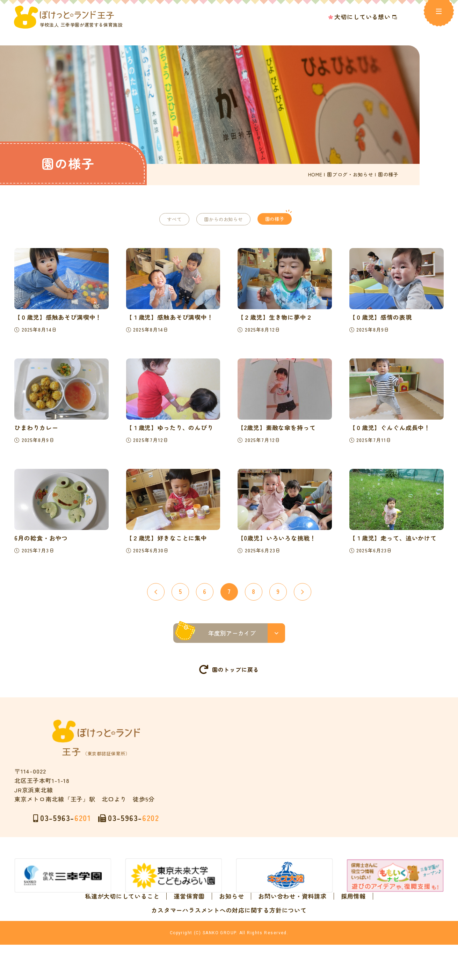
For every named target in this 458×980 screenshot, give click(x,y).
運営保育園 (189, 910)
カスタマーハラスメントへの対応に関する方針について (229, 924)
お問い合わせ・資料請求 (292, 910)
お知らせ (231, 910)
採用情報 (353, 910)
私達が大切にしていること (122, 910)
